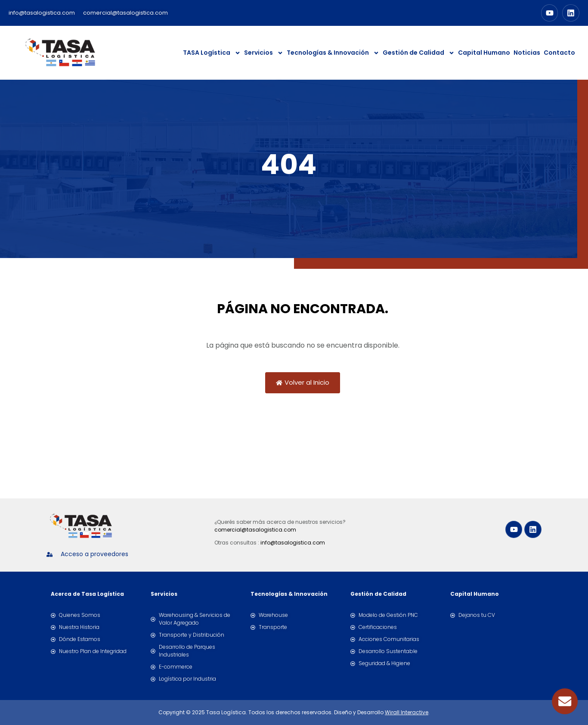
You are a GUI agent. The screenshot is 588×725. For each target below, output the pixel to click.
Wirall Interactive (407, 712)
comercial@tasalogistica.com (255, 530)
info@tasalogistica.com (293, 543)
